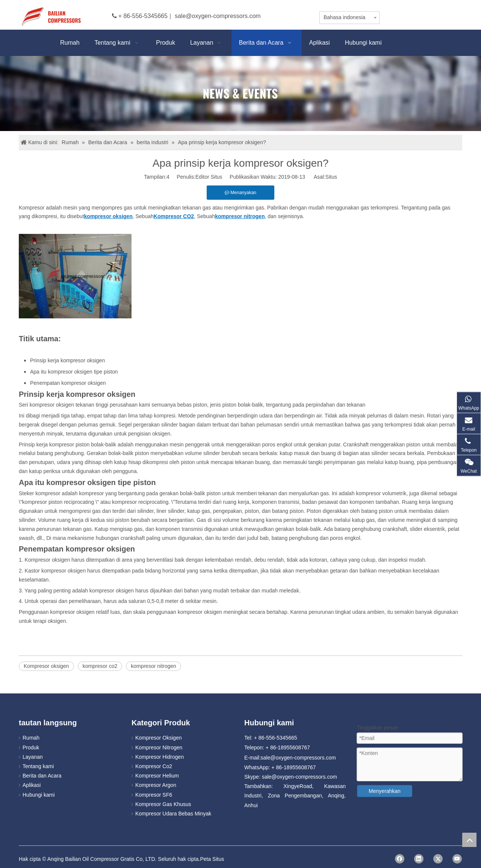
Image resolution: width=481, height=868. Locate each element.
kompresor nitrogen (154, 666)
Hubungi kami (39, 795)
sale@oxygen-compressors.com (218, 16)
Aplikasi (32, 785)
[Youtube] (457, 859)
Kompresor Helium (157, 776)
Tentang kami (38, 766)
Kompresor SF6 (154, 795)
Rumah (31, 738)
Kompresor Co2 (154, 766)
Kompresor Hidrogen (160, 757)
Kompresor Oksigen (159, 738)
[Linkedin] (419, 859)
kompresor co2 (100, 666)
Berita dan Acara (42, 776)
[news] (240, 93)
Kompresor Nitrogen (159, 747)
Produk (31, 747)
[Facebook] (400, 859)
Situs (331, 177)
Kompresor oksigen (46, 666)
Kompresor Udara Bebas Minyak (173, 814)
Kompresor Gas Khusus (163, 804)
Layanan (33, 757)
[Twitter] (438, 859)
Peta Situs (212, 859)
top (469, 840)
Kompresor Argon (156, 785)
